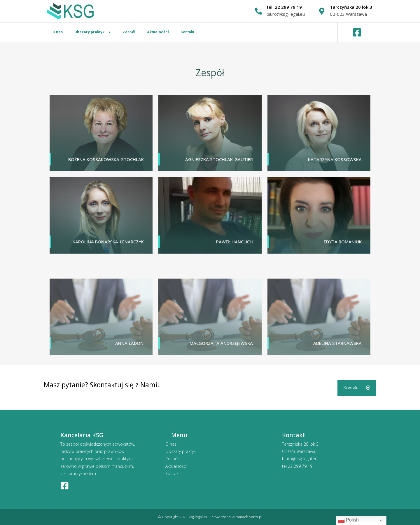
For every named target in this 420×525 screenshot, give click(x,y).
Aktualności (158, 32)
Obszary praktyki (93, 32)
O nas (58, 32)
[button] (357, 388)
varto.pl (256, 517)
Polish (348, 520)
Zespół (129, 32)
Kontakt (187, 32)
